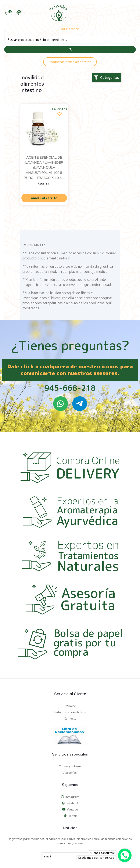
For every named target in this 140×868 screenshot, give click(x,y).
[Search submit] (70, 49)
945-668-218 (70, 388)
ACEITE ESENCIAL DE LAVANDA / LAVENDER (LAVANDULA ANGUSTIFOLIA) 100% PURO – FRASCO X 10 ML (44, 167)
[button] (106, 78)
